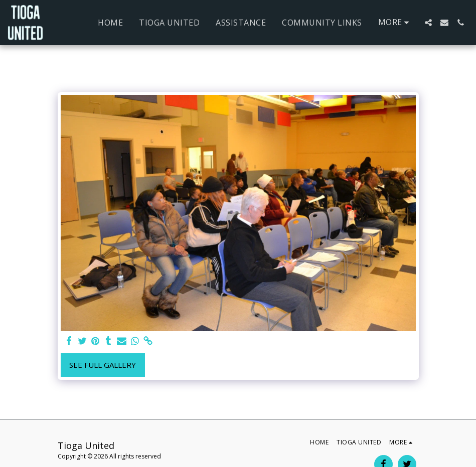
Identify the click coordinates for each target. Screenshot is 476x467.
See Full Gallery (103, 365)
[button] (428, 23)
